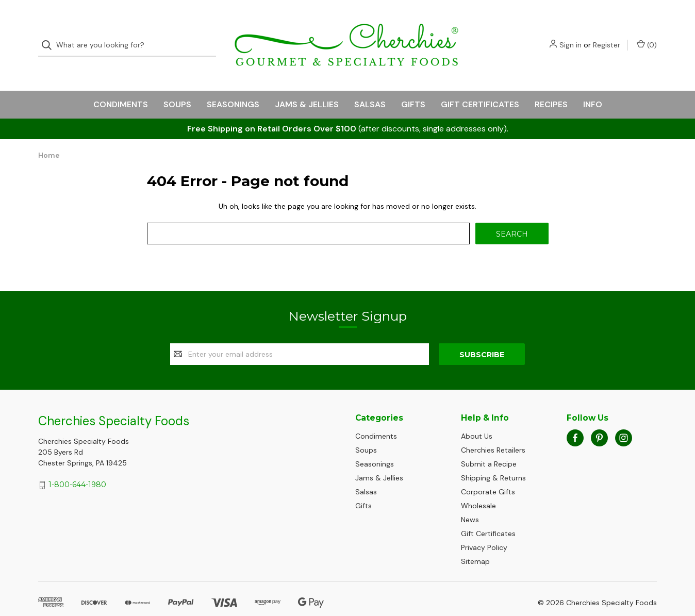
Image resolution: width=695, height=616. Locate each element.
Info (593, 86)
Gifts (413, 86)
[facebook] (575, 419)
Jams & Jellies (307, 86)
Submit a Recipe (489, 445)
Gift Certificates (480, 86)
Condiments (121, 86)
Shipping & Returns (493, 459)
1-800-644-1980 (77, 466)
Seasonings (233, 86)
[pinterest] (599, 419)
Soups (177, 86)
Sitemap (475, 543)
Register (607, 36)
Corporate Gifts (488, 473)
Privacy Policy (484, 529)
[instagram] (624, 419)
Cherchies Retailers (493, 431)
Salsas (370, 86)
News (470, 501)
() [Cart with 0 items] (647, 36)
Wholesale (478, 487)
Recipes (551, 86)
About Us (477, 418)
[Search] (50, 36)
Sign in (570, 36)
